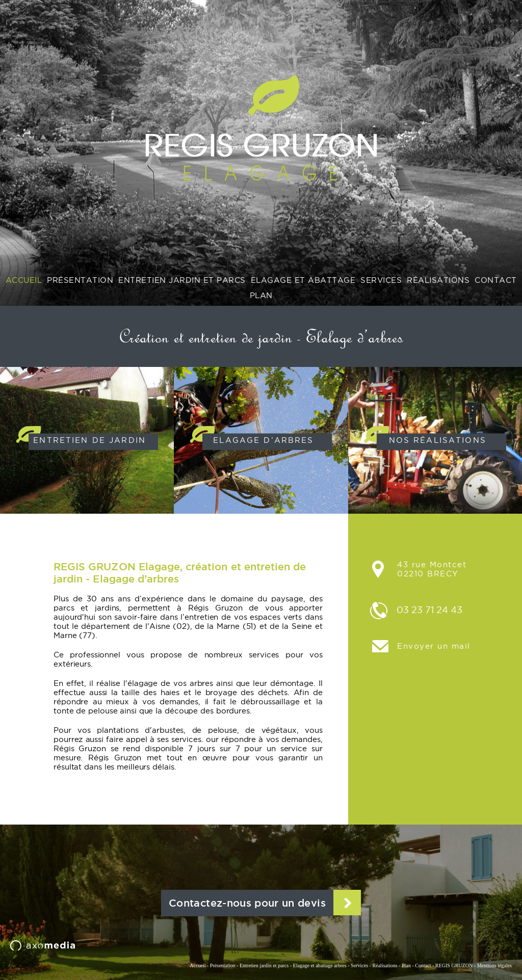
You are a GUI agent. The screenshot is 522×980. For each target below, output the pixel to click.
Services (359, 965)
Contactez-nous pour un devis (247, 903)
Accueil (198, 965)
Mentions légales (494, 965)
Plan (406, 965)
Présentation (223, 965)
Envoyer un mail (434, 646)
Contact (423, 965)
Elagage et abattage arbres (320, 965)
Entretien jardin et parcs (264, 965)
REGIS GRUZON (454, 965)
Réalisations (385, 965)
